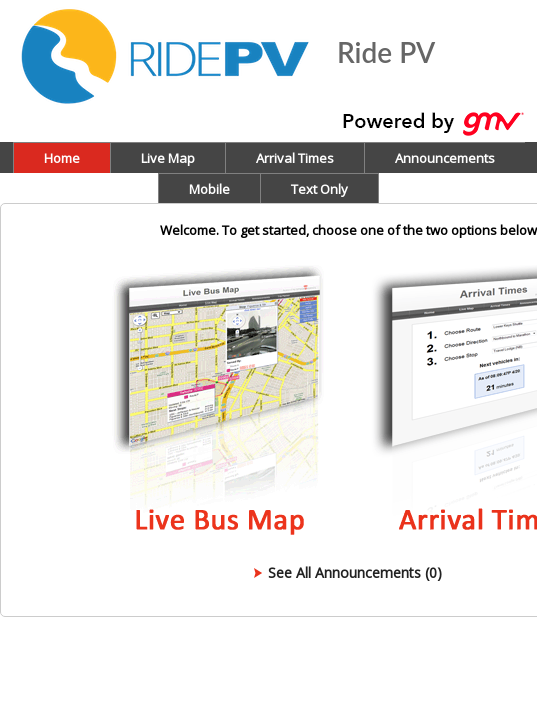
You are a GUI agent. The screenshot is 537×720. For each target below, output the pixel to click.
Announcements (445, 158)
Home (62, 158)
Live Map (168, 158)
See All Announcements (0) (355, 572)
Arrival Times (295, 158)
